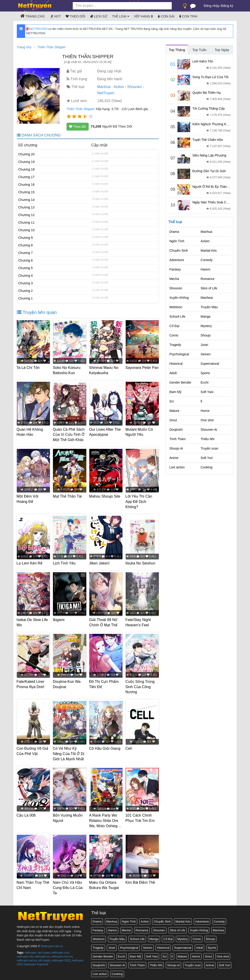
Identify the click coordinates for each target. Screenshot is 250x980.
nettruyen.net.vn (27, 959)
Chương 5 (25, 268)
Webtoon (176, 307)
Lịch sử (99, 16)
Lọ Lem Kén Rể (30, 563)
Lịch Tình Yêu (65, 563)
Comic (174, 335)
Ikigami (59, 619)
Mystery (206, 326)
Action (119, 87)
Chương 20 (26, 154)
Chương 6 (25, 260)
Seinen (206, 354)
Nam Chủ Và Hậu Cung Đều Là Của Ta (68, 886)
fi (201, 401)
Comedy (206, 260)
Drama (174, 232)
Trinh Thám (178, 439)
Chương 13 (26, 207)
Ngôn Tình (177, 241)
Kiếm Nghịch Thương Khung (213, 124)
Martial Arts (209, 251)
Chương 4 (25, 276)
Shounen (134, 87)
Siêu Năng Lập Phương (209, 155)
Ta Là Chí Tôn (28, 368)
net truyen (44, 951)
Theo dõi (75, 16)
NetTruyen (106, 93)
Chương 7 (25, 253)
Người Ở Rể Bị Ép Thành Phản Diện (219, 187)
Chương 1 (25, 298)
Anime (174, 458)
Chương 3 (25, 283)
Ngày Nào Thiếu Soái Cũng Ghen (217, 202)
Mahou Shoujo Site (105, 496)
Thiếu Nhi (207, 439)
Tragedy (175, 345)
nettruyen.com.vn (62, 955)
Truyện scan (209, 448)
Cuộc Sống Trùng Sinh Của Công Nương (140, 686)
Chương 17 (26, 177)
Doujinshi (176, 430)
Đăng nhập (212, 6)
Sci (172, 401)
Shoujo (206, 335)
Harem (205, 269)
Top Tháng (177, 50)
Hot (56, 16)
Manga (205, 316)
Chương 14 (26, 200)
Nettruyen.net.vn (52, 944)
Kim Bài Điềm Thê (141, 881)
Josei (204, 345)
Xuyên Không (179, 298)
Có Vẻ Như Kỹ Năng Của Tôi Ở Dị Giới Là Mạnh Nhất (69, 753)
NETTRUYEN (37, 29)
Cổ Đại (174, 326)
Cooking (206, 467)
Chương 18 (26, 169)
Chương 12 (26, 215)
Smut (173, 420)
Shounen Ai (209, 430)
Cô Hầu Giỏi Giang (105, 747)
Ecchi (204, 382)
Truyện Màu (209, 307)
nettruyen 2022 (61, 959)
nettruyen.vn (42, 955)
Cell (129, 747)
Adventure (177, 260)
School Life (177, 316)
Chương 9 (25, 238)
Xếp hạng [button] (143, 16)
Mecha (174, 279)
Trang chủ (32, 16)
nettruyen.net (25, 955)
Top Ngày (222, 50)
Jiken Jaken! (100, 563)
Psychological (179, 354)
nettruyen (30, 951)
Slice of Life (209, 288)
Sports (205, 373)
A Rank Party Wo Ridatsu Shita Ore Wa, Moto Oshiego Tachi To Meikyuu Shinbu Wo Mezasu (105, 824)
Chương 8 (25, 245)
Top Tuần (199, 50)
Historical (176, 364)
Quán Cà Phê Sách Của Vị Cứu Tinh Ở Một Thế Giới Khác (69, 434)
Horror (205, 411)
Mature (174, 411)
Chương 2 (25, 291)
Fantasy (175, 269)
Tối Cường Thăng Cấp (209, 108)
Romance (207, 279)
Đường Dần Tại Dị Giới (209, 171)
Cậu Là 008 (26, 814)
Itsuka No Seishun (141, 563)
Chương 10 (26, 230)
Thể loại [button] (121, 16)
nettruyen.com (60, 951)
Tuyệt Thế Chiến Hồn (208, 140)
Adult (173, 373)
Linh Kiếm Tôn (203, 61)
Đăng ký (227, 6)
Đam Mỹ (175, 392)
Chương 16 (26, 185)
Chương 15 (26, 192)
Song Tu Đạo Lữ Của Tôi (210, 77)
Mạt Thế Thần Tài (68, 496)
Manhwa (207, 298)
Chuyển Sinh (179, 251)
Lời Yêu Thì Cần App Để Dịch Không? (139, 501)
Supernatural (210, 364)
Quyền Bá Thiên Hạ (207, 93)
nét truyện (44, 959)
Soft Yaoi (207, 392)
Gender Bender (180, 382)
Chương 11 (26, 222)
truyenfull (42, 963)
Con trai (188, 16)
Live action (177, 467)
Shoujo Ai (176, 448)
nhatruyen (30, 963)
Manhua (104, 87)
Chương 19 (26, 162)
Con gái (166, 16)
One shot (207, 420)
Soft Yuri (207, 458)
